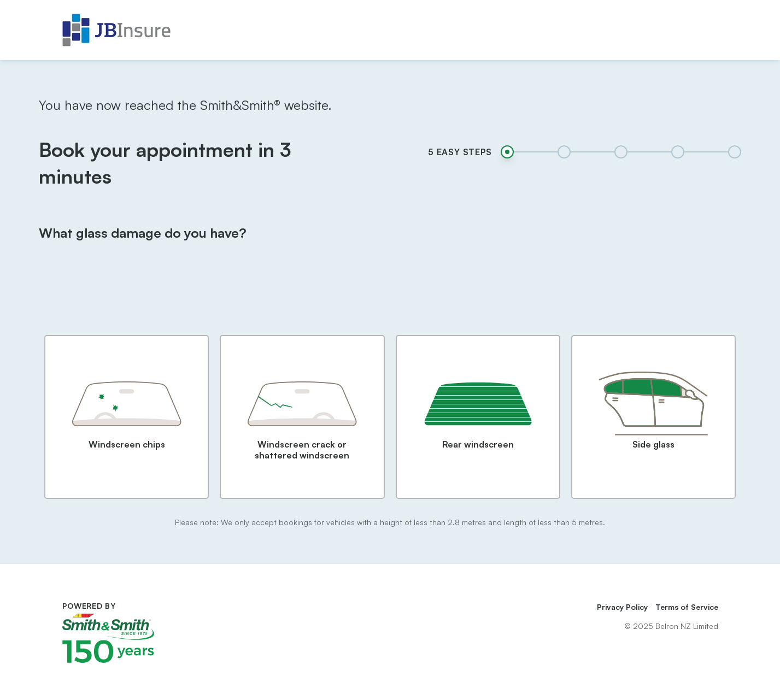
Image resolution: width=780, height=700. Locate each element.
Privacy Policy (622, 607)
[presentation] (390, 297)
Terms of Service (687, 607)
